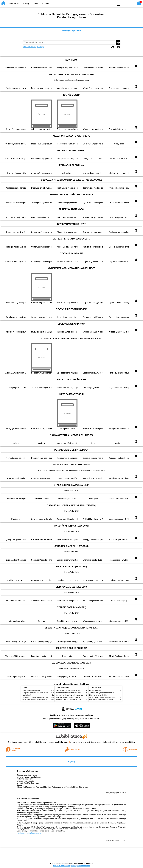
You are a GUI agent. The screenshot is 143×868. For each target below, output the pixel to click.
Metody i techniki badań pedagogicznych (34, 700)
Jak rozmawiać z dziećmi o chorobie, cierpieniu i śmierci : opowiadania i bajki (79, 693)
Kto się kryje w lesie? (96, 690)
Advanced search (29, 47)
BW (102, 3)
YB (107, 3)
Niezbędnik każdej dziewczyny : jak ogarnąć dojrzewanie (73, 697)
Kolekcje (41, 47)
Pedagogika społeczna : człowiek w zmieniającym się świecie (40, 693)
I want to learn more (62, 866)
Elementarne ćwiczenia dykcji (98, 695)
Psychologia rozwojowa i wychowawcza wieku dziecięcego (40, 697)
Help (36, 3)
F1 (123, 3)
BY (112, 3)
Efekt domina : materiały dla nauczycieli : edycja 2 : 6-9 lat (107, 700)
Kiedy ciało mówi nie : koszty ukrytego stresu (69, 695)
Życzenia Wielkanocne (28, 771)
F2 (130, 3)
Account (46, 3)
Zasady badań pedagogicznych (31, 690)
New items (14, 3)
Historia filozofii (27, 695)
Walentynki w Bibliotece (28, 799)
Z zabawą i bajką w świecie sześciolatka (101, 693)
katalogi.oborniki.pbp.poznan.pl (29, 833)
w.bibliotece (63, 742)
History (26, 3)
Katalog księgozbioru (71, 30)
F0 (119, 3)
